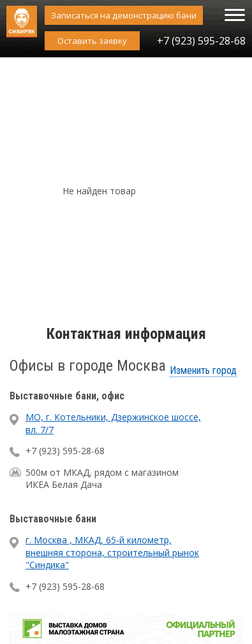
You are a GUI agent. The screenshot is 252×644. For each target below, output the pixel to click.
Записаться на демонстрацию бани (124, 15)
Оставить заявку (92, 41)
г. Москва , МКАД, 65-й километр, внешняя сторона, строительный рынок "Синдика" (112, 552)
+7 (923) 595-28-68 (201, 41)
